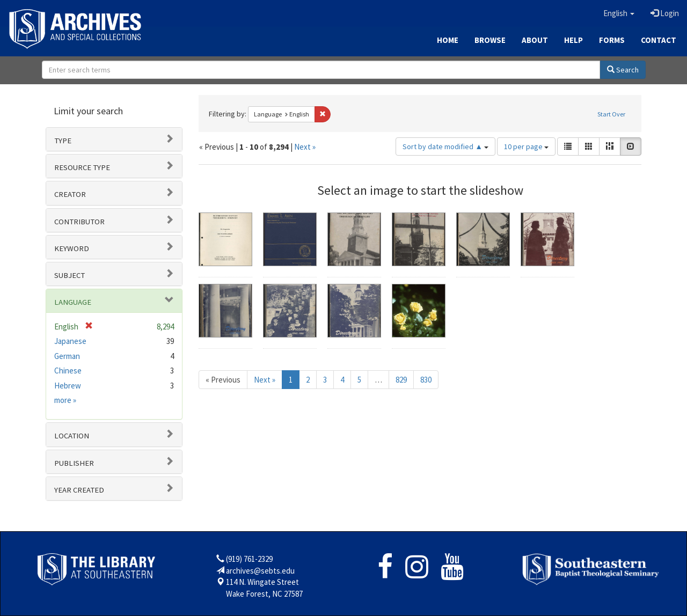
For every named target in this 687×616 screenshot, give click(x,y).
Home (448, 40)
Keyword (72, 248)
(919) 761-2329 (249, 559)
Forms (612, 40)
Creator (70, 194)
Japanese (70, 341)
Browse (490, 40)
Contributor (79, 222)
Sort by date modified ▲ (445, 146)
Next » (305, 147)
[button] (619, 13)
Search (623, 70)
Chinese (68, 371)
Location (72, 436)
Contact (659, 40)
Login (665, 13)
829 (401, 380)
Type (63, 141)
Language (73, 302)
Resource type (82, 167)
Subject (70, 275)
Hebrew (68, 386)
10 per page (526, 146)
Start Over (611, 114)
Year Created (79, 490)
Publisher (74, 463)
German (67, 356)
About (535, 40)
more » (65, 400)
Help (573, 40)
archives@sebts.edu (260, 571)
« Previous (223, 380)
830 (426, 380)
